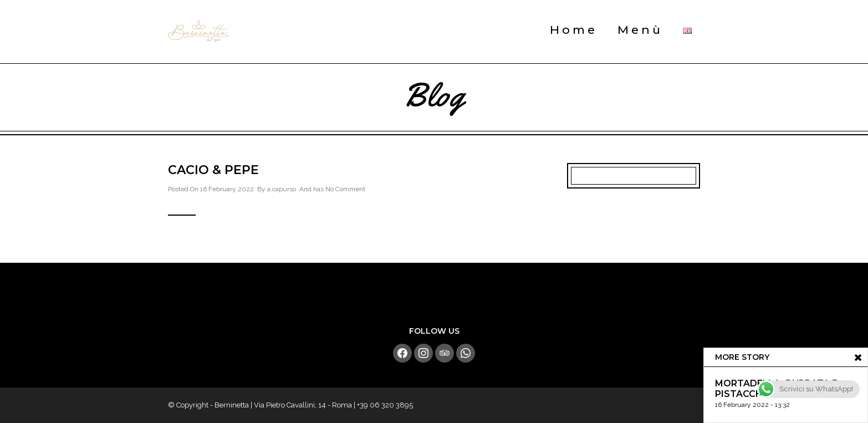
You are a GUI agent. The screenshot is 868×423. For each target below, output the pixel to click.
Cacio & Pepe (213, 170)
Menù (640, 30)
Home (574, 30)
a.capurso (282, 189)
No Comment (345, 189)
